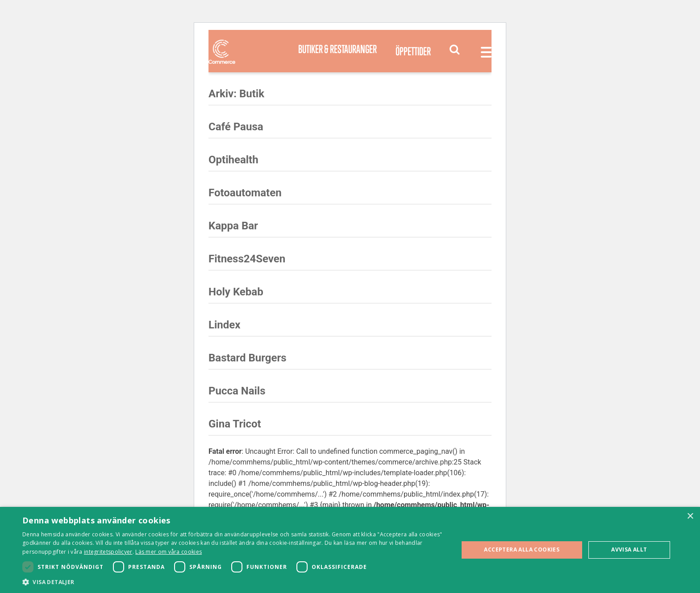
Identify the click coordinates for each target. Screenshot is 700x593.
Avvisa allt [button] (629, 549)
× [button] (690, 516)
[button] (234, 582)
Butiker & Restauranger (337, 49)
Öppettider (413, 51)
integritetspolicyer (108, 552)
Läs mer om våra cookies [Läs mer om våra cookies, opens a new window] (169, 552)
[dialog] (350, 550)
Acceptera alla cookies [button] (522, 549)
